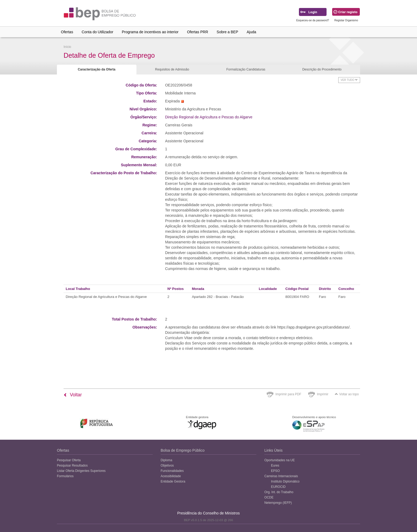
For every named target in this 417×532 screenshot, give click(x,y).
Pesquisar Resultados (72, 465)
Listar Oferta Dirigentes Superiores (81, 471)
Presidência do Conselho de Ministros (208, 513)
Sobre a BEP (228, 32)
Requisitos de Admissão (172, 69)
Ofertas (67, 32)
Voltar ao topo (347, 394)
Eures (275, 465)
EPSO (275, 471)
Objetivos (167, 465)
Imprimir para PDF (288, 394)
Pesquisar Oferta (69, 460)
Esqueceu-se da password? (313, 20)
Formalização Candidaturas (246, 69)
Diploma (166, 460)
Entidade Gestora (173, 481)
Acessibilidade (171, 476)
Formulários (65, 476)
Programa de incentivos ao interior (150, 32)
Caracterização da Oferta (97, 69)
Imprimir (323, 394)
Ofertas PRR (197, 32)
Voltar (73, 395)
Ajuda (252, 32)
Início (67, 47)
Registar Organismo (346, 20)
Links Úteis (273, 450)
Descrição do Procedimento (322, 69)
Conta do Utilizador (97, 32)
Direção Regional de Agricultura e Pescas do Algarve (209, 117)
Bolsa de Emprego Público (183, 450)
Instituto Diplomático (285, 481)
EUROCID (278, 487)
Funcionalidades (172, 471)
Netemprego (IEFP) (278, 503)
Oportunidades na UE (280, 460)
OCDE (269, 497)
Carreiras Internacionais (281, 476)
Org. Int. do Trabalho (279, 492)
